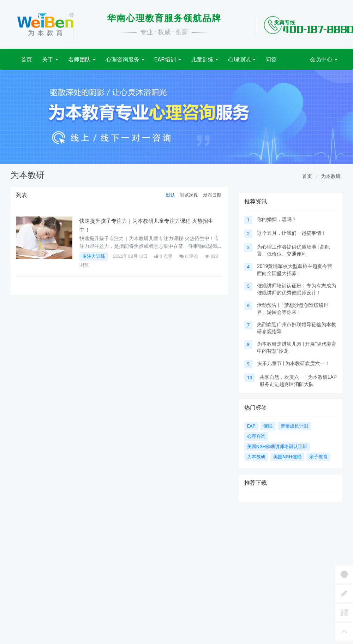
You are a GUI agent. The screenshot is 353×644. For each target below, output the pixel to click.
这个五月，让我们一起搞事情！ (292, 233)
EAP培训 (168, 59)
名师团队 (82, 59)
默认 (170, 195)
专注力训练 (94, 256)
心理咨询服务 (125, 59)
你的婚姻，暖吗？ (277, 219)
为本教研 (331, 176)
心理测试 (242, 59)
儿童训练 (205, 59)
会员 (324, 59)
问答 (271, 59)
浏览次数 (189, 195)
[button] (26, 117)
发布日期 (212, 195)
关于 (50, 59)
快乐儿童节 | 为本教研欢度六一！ (293, 363)
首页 (26, 59)
